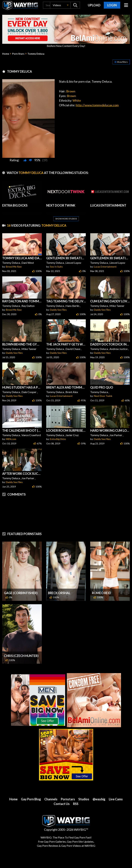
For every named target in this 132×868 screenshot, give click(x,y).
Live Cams (116, 799)
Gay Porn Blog (31, 799)
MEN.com (11, 439)
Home (6, 54)
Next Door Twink (103, 396)
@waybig (99, 799)
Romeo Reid (101, 593)
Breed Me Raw (14, 267)
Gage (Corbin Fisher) (21, 593)
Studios (84, 799)
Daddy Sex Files (58, 310)
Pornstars (68, 799)
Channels (51, 799)
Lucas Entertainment (105, 267)
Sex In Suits (56, 267)
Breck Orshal (59, 593)
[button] (60, 5)
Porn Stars (18, 54)
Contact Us (62, 804)
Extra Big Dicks (58, 439)
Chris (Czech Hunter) (21, 656)
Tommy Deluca (36, 54)
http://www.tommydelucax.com (97, 105)
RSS (76, 804)
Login (112, 5)
